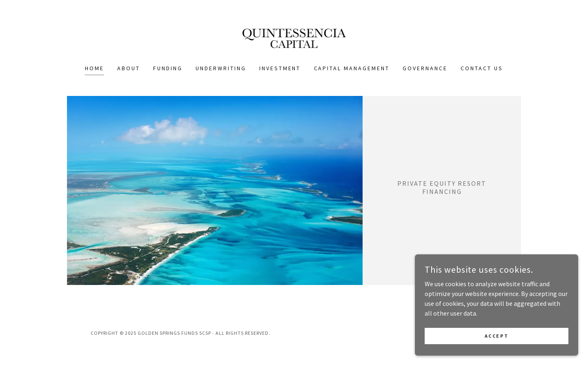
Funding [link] (168, 68)
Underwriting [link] (221, 68)
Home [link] (95, 68)
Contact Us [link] (482, 68)
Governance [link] (425, 68)
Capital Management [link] (352, 68)
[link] (294, 37)
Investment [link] (280, 68)
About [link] (129, 68)
